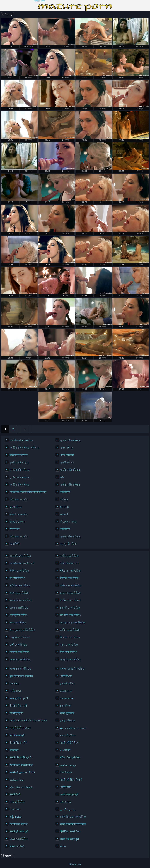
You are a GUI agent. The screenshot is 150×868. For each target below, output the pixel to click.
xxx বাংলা (65, 750)
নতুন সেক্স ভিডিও (69, 645)
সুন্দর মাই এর (67, 448)
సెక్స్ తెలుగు (16, 817)
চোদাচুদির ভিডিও (19, 615)
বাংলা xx (14, 684)
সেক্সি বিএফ (66, 676)
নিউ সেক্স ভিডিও (69, 652)
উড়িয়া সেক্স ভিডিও (70, 578)
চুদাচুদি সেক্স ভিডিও (70, 608)
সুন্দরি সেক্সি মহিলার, (70, 440)
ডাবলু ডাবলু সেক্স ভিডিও (73, 623)
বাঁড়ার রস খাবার (68, 522)
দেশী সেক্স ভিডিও (18, 645)
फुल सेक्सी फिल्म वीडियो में (21, 676)
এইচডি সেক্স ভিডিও (20, 586)
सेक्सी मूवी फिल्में (67, 713)
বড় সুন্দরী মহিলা (68, 544)
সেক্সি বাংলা (16, 691)
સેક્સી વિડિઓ (17, 846)
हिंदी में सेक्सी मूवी (17, 735)
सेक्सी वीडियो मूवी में (18, 743)
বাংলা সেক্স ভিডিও (19, 839)
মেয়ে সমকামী (67, 455)
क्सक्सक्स (14, 750)
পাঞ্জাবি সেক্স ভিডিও (70, 660)
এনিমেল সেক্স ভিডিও (71, 586)
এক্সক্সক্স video (67, 698)
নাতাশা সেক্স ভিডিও (20, 652)
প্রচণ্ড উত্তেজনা (17, 522)
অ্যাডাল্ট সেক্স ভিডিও (20, 556)
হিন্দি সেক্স (15, 809)
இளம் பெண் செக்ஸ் (21, 787)
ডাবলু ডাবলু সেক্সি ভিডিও (23, 630)
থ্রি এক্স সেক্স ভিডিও (70, 637)
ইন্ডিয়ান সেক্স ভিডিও (70, 571)
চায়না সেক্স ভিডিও (19, 608)
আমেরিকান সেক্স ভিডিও (22, 563)
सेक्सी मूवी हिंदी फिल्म (69, 743)
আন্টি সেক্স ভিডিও (69, 556)
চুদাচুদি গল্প (66, 706)
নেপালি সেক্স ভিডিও (20, 660)
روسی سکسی (68, 765)
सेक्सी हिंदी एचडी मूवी (69, 839)
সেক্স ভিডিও (66, 772)
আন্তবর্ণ (64, 514)
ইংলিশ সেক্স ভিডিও (19, 571)
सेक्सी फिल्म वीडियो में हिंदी (21, 765)
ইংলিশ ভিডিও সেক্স (70, 563)
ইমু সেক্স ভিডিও (17, 578)
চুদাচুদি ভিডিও (67, 684)
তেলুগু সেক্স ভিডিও (20, 637)
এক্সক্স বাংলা (66, 691)
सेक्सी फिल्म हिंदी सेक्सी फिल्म (73, 824)
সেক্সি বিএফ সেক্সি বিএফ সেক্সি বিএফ (28, 721)
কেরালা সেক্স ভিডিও (70, 593)
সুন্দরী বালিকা (67, 462)
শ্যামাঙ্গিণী (65, 492)
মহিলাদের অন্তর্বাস (19, 455)
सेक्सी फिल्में (15, 795)
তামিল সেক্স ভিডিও (70, 630)
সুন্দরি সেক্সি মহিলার (20, 462)
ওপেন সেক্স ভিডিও (19, 593)
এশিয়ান (64, 499)
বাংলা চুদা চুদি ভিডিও (20, 669)
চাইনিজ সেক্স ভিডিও (70, 600)
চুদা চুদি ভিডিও (68, 721)
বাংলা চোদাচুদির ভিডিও (72, 669)
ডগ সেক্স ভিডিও (18, 623)
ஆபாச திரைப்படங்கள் (73, 728)
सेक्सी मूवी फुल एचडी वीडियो (22, 772)
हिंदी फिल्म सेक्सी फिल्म (70, 832)
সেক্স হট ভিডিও (17, 802)
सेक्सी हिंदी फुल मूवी (18, 706)
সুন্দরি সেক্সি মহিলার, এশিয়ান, (24, 448)
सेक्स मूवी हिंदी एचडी (19, 698)
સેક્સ (63, 846)
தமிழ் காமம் (17, 780)
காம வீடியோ (68, 735)
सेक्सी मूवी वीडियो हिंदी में (71, 780)
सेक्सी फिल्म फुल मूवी (69, 795)
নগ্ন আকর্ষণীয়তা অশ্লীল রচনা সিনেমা (28, 492)
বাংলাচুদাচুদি (16, 713)
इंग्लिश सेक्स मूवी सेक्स (70, 758)
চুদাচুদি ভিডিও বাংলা (20, 728)
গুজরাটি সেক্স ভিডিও (21, 600)
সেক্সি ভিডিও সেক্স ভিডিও (73, 817)
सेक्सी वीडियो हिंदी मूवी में (20, 758)
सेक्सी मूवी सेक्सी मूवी (19, 832)
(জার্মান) (64, 507)
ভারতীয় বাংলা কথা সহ (21, 440)
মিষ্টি (62, 477)
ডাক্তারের (15, 529)
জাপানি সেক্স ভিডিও (70, 615)
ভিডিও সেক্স (40, 1)
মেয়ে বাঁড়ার (16, 507)
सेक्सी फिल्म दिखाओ (18, 824)
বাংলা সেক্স (66, 802)
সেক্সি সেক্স (65, 787)
